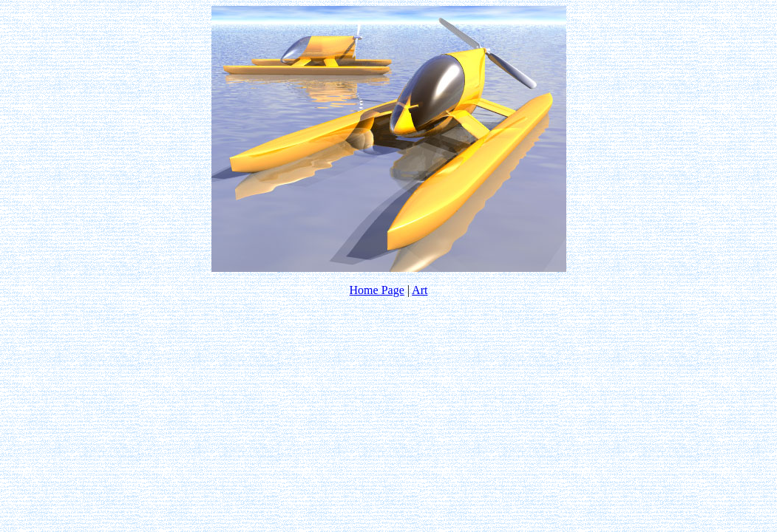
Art (420, 290)
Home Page (377, 290)
